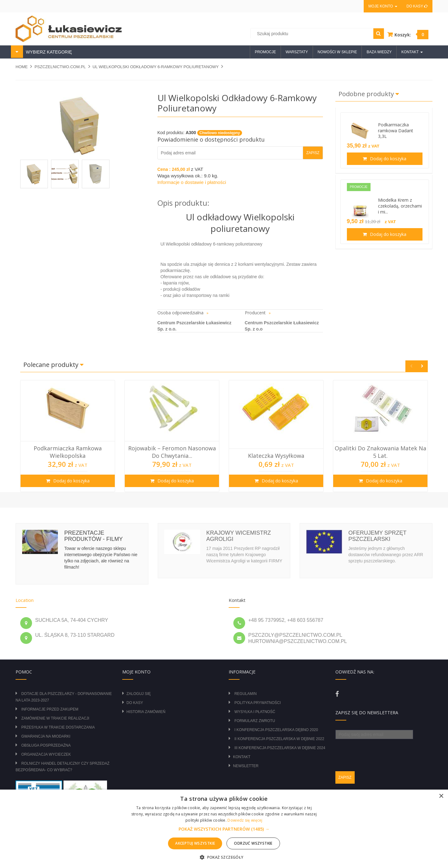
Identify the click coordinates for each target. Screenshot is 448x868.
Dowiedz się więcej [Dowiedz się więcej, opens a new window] (245, 820)
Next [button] (422, 366)
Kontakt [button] (412, 52)
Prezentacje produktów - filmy (93, 536)
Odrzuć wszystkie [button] (253, 843)
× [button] (441, 796)
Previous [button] (411, 366)
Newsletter (246, 766)
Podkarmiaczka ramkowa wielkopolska (68, 452)
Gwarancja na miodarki (46, 736)
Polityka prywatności (257, 703)
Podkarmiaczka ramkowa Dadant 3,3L (396, 131)
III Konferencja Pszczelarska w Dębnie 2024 (280, 748)
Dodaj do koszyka (387, 159)
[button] (224, 829)
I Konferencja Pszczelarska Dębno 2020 (276, 730)
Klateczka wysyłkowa (276, 456)
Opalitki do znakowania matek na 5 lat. (380, 452)
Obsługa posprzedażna (46, 745)
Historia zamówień (146, 712)
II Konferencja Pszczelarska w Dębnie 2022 (279, 739)
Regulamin (245, 694)
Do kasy (417, 6)
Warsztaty (297, 52)
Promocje (265, 52)
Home (22, 67)
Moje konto (383, 6)
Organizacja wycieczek (46, 754)
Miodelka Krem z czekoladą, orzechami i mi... (400, 206)
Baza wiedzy (379, 52)
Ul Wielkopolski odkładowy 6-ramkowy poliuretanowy (156, 67)
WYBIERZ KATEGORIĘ (48, 52)
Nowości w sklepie (337, 52)
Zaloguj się (139, 694)
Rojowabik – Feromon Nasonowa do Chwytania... (172, 452)
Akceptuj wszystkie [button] (195, 843)
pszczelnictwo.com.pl (60, 67)
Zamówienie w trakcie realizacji (55, 718)
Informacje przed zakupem (50, 709)
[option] (68, 436)
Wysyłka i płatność (255, 712)
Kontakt (242, 757)
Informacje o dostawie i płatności (192, 182)
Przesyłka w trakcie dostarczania (58, 727)
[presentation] (383, 751)
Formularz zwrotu (255, 721)
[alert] (224, 829)
